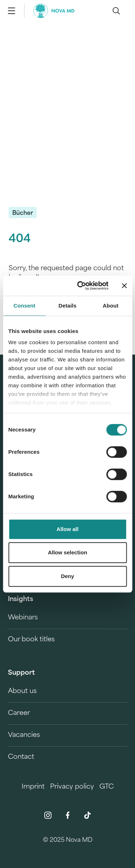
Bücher (23, 213)
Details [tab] (68, 306)
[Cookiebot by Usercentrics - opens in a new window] (80, 286)
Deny (67, 576)
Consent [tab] (24, 306)
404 (20, 239)
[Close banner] (124, 286)
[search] (116, 11)
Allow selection (67, 552)
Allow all (67, 529)
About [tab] (111, 306)
